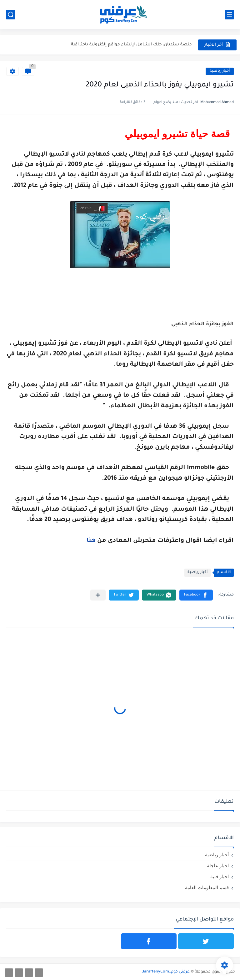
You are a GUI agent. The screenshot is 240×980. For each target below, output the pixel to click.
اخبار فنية (220, 877)
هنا (91, 541)
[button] (196, 595)
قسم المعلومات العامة (207, 887)
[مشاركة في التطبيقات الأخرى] (98, 595)
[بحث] (11, 15)
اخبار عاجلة (218, 866)
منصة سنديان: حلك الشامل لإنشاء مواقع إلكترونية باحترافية (131, 45)
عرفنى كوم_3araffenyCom (166, 972)
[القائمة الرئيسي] (229, 15)
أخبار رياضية (220, 71)
